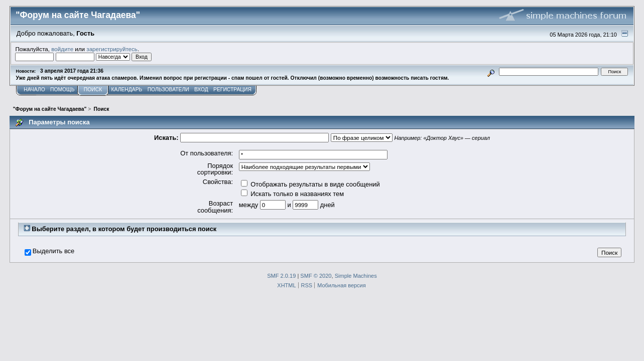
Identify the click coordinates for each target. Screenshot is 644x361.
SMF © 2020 (316, 276)
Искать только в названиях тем (292, 194)
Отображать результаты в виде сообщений (310, 184)
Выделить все (53, 251)
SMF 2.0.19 (281, 276)
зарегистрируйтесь (112, 49)
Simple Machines (356, 276)
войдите (62, 49)
